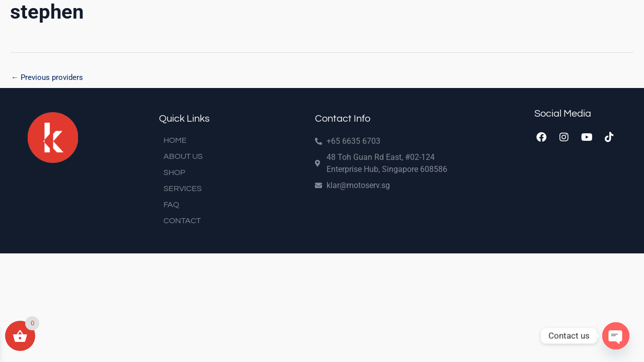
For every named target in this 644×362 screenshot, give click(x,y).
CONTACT (182, 221)
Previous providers (47, 77)
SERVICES (183, 189)
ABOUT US (183, 157)
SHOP (174, 173)
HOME (175, 141)
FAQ (171, 205)
